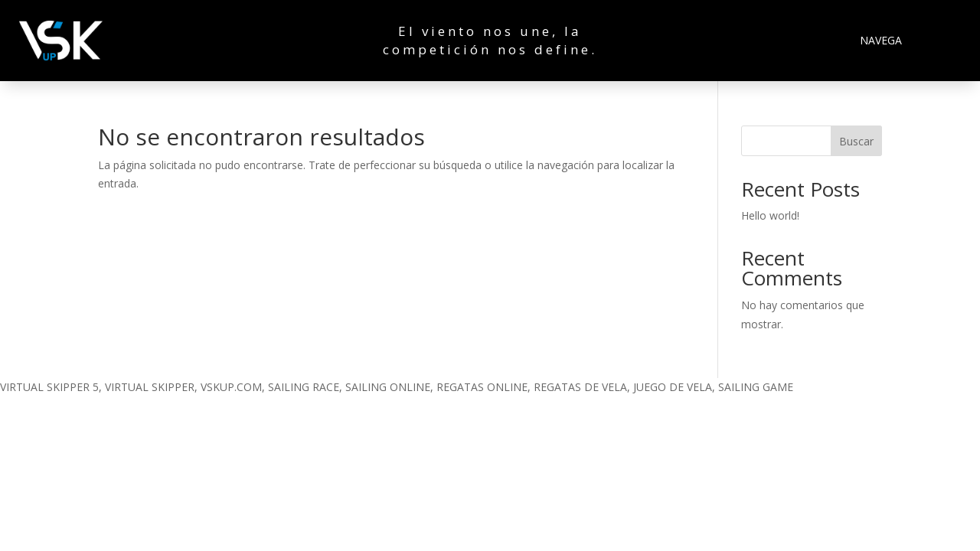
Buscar (856, 141)
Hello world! (770, 215)
